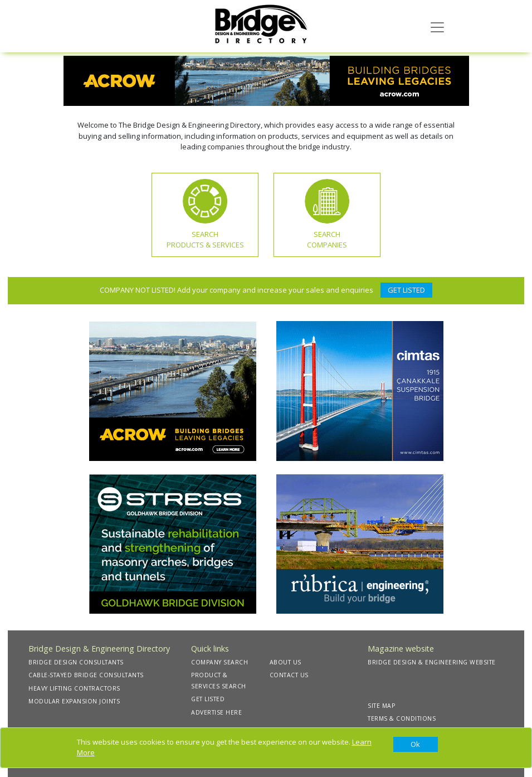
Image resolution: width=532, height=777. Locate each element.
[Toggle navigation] (437, 26)
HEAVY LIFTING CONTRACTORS (74, 688)
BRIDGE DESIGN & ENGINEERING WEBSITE (432, 662)
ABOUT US (285, 662)
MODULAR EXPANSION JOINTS (74, 701)
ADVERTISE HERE (216, 712)
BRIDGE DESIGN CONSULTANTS (76, 662)
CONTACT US (289, 675)
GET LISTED (406, 290)
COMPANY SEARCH (219, 662)
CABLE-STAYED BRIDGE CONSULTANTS (86, 675)
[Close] (416, 745)
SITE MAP (381, 706)
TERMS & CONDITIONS (402, 718)
